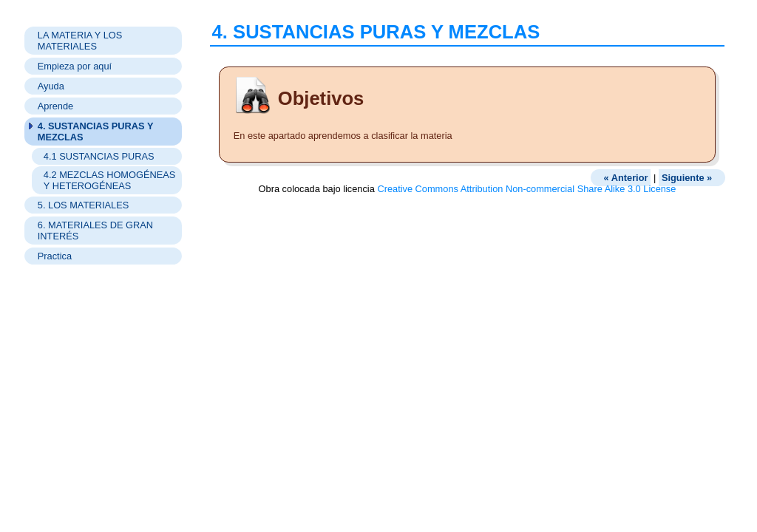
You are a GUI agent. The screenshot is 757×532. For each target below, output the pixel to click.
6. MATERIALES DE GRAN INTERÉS (95, 231)
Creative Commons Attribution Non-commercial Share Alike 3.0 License (526, 189)
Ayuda (51, 86)
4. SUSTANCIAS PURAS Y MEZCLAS (96, 132)
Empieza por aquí (75, 66)
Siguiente (687, 178)
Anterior (626, 178)
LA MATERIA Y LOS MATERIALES (80, 41)
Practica (55, 256)
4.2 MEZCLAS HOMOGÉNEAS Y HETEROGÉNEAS (110, 180)
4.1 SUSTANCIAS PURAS (99, 156)
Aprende (55, 106)
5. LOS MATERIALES (84, 205)
